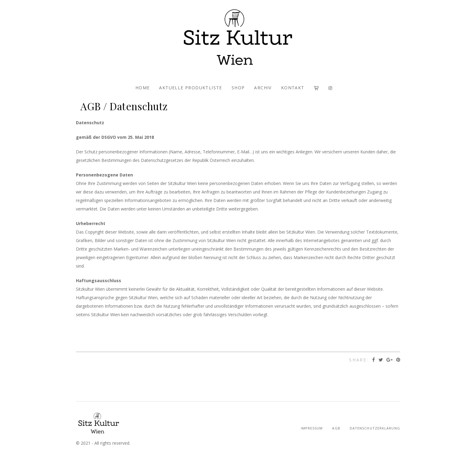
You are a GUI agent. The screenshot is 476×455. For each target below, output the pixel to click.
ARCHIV (263, 88)
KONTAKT (293, 88)
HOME (143, 88)
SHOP (238, 88)
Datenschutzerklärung (375, 428)
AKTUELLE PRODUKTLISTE (190, 88)
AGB (336, 428)
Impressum (312, 428)
